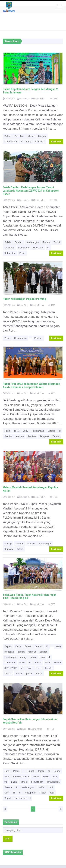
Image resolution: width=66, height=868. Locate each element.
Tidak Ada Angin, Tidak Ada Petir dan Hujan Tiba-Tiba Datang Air (30, 596)
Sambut (19, 242)
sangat (21, 652)
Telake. (8, 673)
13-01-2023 (9, 497)
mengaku (9, 652)
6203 (52, 604)
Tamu (29, 142)
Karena (8, 787)
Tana (7, 771)
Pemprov (44, 436)
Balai (29, 668)
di (48, 248)
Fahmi (38, 663)
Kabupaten (10, 253)
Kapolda (9, 549)
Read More (56, 142)
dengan (44, 652)
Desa (18, 646)
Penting (38, 338)
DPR (7, 793)
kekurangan (37, 782)
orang (23, 657)
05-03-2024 (9, 305)
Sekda (8, 242)
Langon (42, 136)
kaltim (39, 673)
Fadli (48, 663)
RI (14, 793)
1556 (53, 99)
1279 (52, 305)
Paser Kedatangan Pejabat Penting (24, 299)
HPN (17, 431)
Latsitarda (9, 248)
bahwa (36, 776)
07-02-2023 (9, 393)
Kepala (8, 646)
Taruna (46, 242)
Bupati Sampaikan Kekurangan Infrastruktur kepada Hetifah (30, 721)
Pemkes (32, 436)
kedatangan (38, 431)
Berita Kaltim (39, 99)
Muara (31, 136)
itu (17, 787)
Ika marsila (23, 99)
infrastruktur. (54, 782)
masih (14, 782)
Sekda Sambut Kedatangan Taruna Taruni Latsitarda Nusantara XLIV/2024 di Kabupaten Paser (31, 190)
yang (58, 646)
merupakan (21, 798)
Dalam (8, 136)
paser (29, 673)
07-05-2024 (9, 200)
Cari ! (8, 839)
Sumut (56, 436)
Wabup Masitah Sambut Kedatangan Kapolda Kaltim (30, 489)
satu (43, 657)
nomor (33, 657)
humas (19, 673)
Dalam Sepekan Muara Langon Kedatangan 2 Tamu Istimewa (30, 91)
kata (52, 793)
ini (6, 782)
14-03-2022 (9, 729)
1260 (52, 393)
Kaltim (20, 549)
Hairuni (21, 729)
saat (55, 776)
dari (51, 787)
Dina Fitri (22, 305)
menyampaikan (21, 776)
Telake (28, 646)
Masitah (20, 544)
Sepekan (19, 136)
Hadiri (7, 431)
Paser (22, 253)
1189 (53, 497)
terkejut (32, 652)
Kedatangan (11, 142)
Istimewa (40, 142)
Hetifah (41, 787)
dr (30, 663)
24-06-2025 (9, 99)
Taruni (57, 242)
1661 (53, 200)
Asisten (20, 436)
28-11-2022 (9, 604)
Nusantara (24, 248)
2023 (25, 431)
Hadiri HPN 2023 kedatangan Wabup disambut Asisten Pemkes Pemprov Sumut (31, 385)
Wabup (51, 431)
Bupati (31, 771)
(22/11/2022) (11, 668)
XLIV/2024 (38, 248)
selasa (58, 663)
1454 (50, 729)
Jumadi (39, 646)
